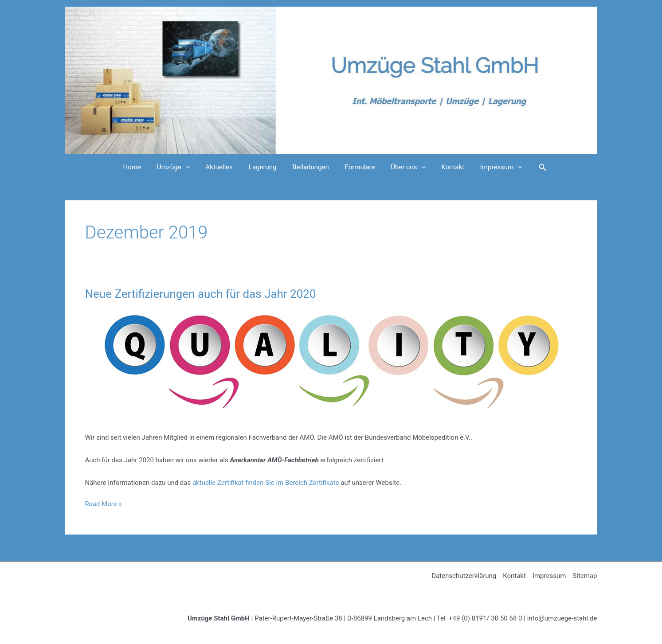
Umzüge (181, 167)
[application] (193, 167)
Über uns (403, 167)
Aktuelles (224, 167)
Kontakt (445, 167)
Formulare (357, 167)
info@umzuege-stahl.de (562, 618)
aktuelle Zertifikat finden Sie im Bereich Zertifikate (266, 483)
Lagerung (265, 167)
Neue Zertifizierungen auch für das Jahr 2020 (201, 294)
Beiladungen (310, 167)
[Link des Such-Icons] (531, 167)
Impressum (491, 167)
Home (142, 167)
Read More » (104, 504)
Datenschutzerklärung (464, 576)
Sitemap (585, 576)
